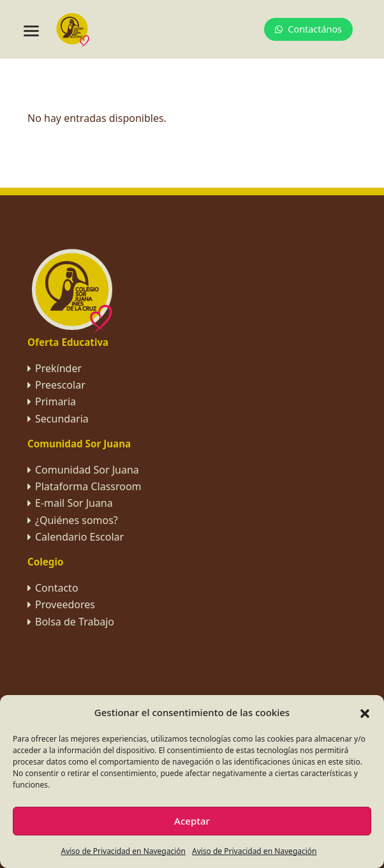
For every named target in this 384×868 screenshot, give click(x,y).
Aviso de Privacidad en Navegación (123, 851)
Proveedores (65, 604)
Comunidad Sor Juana (87, 470)
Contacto (57, 588)
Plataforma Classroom (88, 486)
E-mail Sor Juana (74, 503)
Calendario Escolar (79, 537)
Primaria (55, 401)
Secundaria (62, 419)
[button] (365, 712)
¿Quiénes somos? (77, 520)
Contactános (308, 29)
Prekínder (58, 368)
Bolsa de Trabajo (75, 622)
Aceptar (192, 821)
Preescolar (60, 385)
